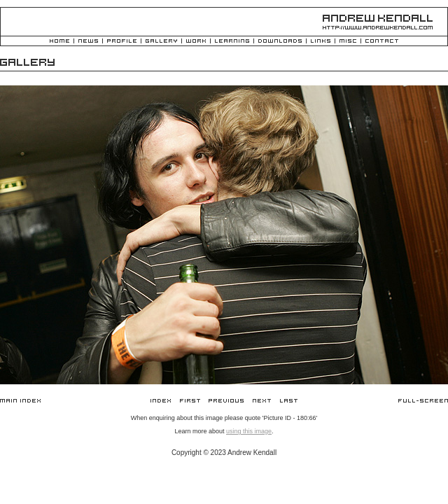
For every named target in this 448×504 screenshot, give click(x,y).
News (88, 42)
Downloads (280, 42)
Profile (122, 42)
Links (321, 42)
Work (196, 42)
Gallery (161, 42)
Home (59, 42)
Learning (232, 42)
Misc (348, 42)
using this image (249, 431)
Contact (382, 42)
